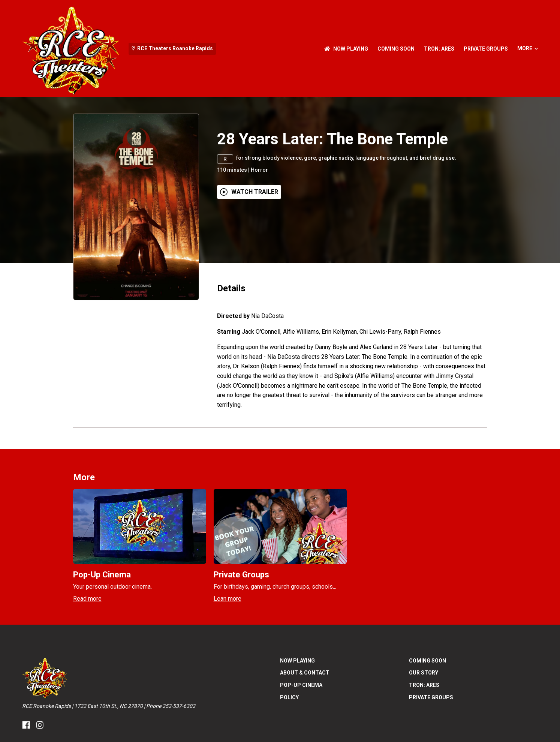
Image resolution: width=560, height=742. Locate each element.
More (528, 48)
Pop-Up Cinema (301, 685)
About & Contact (305, 673)
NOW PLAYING (346, 49)
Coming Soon (396, 49)
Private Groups (486, 49)
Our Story (424, 673)
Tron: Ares (439, 49)
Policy (289, 697)
